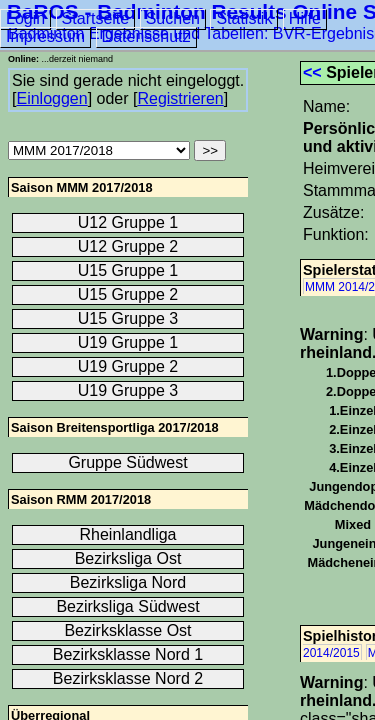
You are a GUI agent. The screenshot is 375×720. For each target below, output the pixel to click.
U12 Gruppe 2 (128, 246)
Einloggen (51, 98)
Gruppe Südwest (127, 462)
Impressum (45, 36)
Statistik (244, 18)
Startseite (96, 18)
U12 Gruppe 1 (128, 222)
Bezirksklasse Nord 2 (128, 678)
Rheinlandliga (128, 534)
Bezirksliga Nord (128, 582)
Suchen (173, 18)
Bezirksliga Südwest (127, 606)
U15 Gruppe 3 (128, 318)
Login (25, 18)
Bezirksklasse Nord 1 (128, 654)
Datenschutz (146, 36)
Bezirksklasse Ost (127, 630)
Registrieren (180, 98)
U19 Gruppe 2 (128, 366)
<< (312, 72)
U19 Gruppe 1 (128, 342)
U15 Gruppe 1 (128, 270)
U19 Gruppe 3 (128, 390)
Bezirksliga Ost (128, 558)
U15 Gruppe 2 (128, 294)
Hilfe (305, 18)
